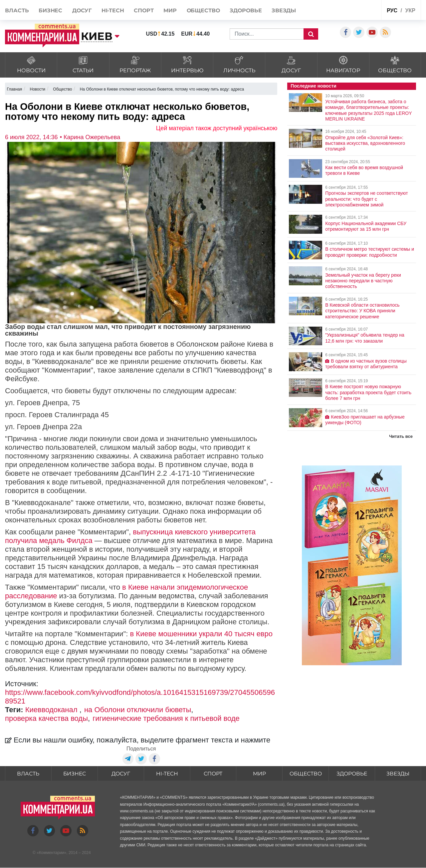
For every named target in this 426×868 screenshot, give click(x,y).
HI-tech (113, 10)
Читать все (401, 436)
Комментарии (52, 853)
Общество (203, 10)
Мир (170, 10)
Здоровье (246, 10)
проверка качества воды (46, 718)
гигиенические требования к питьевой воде (166, 718)
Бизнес (50, 10)
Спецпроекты (360, 9)
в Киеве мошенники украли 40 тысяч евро (201, 634)
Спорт (144, 10)
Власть (17, 10)
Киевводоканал (52, 710)
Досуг (82, 10)
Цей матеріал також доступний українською (217, 128)
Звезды (284, 10)
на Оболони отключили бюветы (138, 710)
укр (410, 10)
